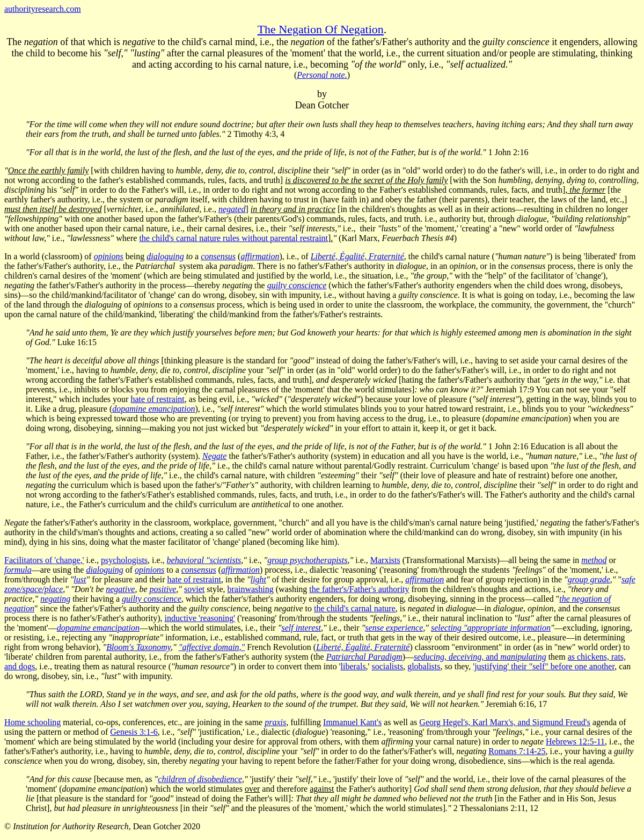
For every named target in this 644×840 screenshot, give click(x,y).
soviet (194, 589)
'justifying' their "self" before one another (544, 666)
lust (80, 579)
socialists (388, 666)
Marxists (385, 560)
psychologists (124, 560)
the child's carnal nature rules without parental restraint (233, 238)
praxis (275, 722)
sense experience (394, 628)
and (480, 657)
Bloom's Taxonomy (138, 647)
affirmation (425, 579)
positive (163, 589)
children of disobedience (200, 779)
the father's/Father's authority (359, 589)
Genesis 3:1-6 (134, 732)
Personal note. (322, 75)
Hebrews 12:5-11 (575, 742)
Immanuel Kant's (352, 722)
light (258, 579)
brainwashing (251, 589)
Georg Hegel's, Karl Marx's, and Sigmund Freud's (505, 722)
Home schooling (32, 722)
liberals (353, 666)
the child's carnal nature (355, 608)
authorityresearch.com (43, 9)
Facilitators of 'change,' (44, 560)
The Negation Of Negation (321, 29)
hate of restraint (157, 399)
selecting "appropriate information (491, 628)
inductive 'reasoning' (200, 618)
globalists (424, 666)
